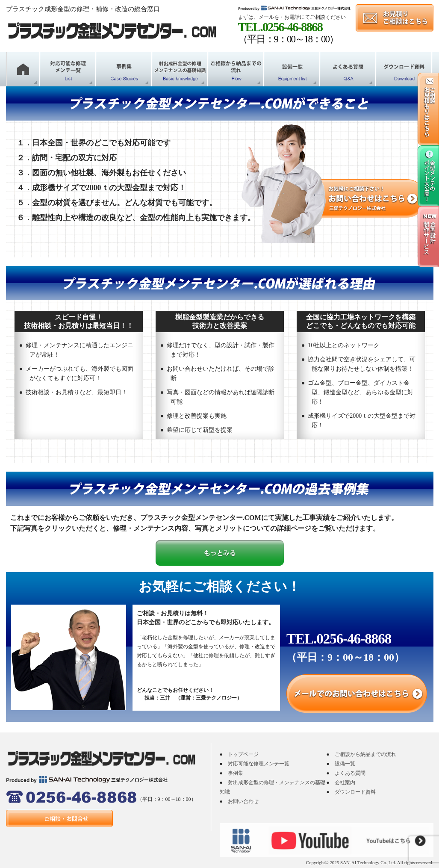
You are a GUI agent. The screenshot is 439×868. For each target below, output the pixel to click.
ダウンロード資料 (355, 792)
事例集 (236, 773)
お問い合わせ (243, 801)
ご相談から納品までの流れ (365, 754)
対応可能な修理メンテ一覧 (259, 764)
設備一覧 (345, 764)
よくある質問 (350, 773)
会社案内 (345, 782)
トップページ (243, 754)
